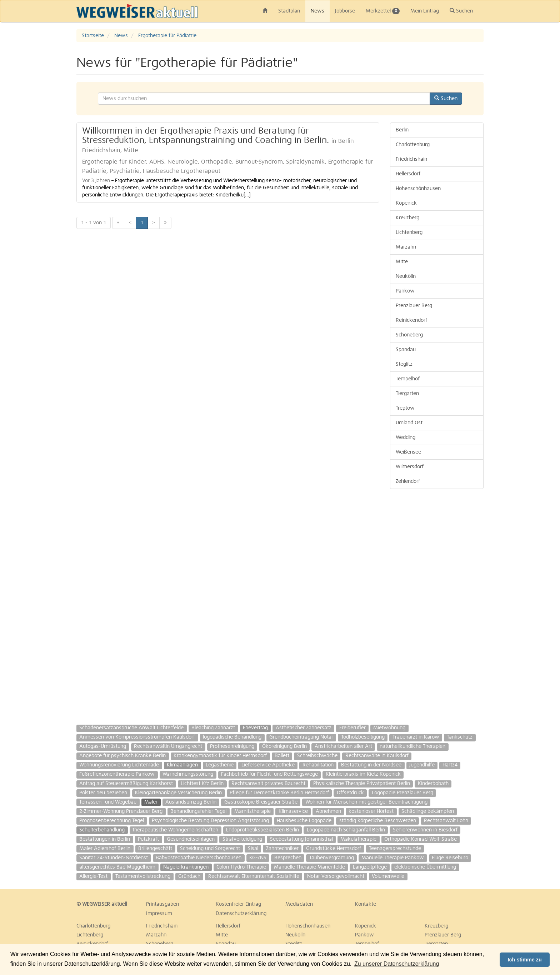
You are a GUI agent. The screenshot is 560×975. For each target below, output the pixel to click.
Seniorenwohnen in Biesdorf (425, 830)
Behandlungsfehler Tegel (198, 811)
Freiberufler (352, 728)
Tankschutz (460, 737)
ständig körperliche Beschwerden (378, 821)
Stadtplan (289, 11)
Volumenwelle (388, 876)
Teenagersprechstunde (395, 849)
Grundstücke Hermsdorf (334, 849)
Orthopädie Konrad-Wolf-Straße (421, 839)
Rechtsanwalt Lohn (446, 821)
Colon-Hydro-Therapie (241, 867)
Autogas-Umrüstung (103, 746)
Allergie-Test (93, 876)
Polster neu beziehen (103, 793)
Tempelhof (408, 379)
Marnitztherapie (252, 811)
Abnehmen (328, 811)
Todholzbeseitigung (363, 737)
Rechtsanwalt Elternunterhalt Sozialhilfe (254, 876)
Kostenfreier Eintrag (238, 904)
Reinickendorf (411, 320)
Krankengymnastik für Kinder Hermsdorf (220, 756)
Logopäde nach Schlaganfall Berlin (346, 830)
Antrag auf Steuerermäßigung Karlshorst (126, 784)
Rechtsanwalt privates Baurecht (268, 784)
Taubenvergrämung (332, 858)
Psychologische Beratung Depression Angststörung (210, 821)
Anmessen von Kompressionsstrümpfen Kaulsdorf (137, 737)
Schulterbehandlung (102, 830)
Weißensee (408, 452)
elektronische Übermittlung (425, 867)
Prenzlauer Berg (414, 306)
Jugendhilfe (422, 765)
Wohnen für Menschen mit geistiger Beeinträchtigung (366, 802)
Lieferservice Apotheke (268, 765)
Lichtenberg (409, 232)
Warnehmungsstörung (188, 774)
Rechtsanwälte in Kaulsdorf (377, 756)
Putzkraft (148, 839)
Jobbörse (345, 11)
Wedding (406, 437)
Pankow (405, 291)
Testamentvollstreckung (143, 876)
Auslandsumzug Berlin (191, 802)
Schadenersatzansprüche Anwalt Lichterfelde (131, 728)
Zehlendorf (408, 481)
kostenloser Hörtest (371, 811)
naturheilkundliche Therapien (412, 746)
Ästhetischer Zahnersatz (304, 728)
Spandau (406, 350)
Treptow (405, 408)
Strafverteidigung (242, 839)
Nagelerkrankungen (186, 867)
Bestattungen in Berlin (105, 839)
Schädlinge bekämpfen (428, 811)
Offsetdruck (350, 793)
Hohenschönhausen (418, 189)
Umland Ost (409, 423)
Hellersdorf (408, 174)
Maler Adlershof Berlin (105, 849)
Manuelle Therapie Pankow (393, 858)
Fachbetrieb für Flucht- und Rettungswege (269, 774)
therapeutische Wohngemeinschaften (175, 830)
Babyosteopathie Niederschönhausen (199, 858)
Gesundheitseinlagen (191, 839)
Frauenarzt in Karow (416, 737)
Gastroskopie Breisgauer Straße (261, 802)
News (317, 11)
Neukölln (406, 276)
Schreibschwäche (317, 756)
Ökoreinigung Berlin (284, 746)
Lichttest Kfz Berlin (202, 784)
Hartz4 (450, 765)
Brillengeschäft (155, 849)
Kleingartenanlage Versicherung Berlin (178, 793)
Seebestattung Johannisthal (301, 839)
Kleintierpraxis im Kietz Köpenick (363, 774)
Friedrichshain (411, 159)
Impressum (159, 914)
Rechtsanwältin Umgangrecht (168, 746)
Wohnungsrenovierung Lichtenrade (119, 765)
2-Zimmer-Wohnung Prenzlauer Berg (121, 811)
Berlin (402, 130)
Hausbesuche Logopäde (304, 821)
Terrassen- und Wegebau (108, 802)
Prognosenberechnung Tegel (112, 821)
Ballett (282, 756)
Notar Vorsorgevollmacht (336, 876)
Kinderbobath (433, 784)
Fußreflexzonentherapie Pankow (117, 774)
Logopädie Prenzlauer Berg (402, 793)
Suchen (461, 11)
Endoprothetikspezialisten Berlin (262, 830)
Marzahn (406, 247)
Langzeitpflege (370, 867)
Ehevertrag (255, 728)
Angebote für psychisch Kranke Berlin (122, 756)
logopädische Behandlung (232, 737)
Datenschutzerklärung (241, 914)
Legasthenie (220, 765)
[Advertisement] (437, 603)
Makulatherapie (358, 839)
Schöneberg (409, 335)
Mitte (402, 262)
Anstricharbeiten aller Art (343, 746)
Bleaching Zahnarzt (213, 728)
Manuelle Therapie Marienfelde (309, 867)
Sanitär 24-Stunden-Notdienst (114, 858)
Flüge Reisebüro (450, 858)
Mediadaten (299, 904)
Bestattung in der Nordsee (371, 765)
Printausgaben (162, 904)
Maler (151, 802)
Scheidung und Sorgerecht (210, 849)
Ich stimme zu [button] (525, 960)
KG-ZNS (258, 858)
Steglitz (404, 364)
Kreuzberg (407, 218)
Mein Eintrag (425, 11)
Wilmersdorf (410, 467)
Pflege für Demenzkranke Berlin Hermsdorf (279, 793)
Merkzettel (383, 11)
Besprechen (288, 858)
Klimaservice (293, 811)
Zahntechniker (282, 849)
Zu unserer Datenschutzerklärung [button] (397, 964)
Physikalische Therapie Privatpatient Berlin (362, 784)
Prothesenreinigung (232, 746)
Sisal (253, 849)
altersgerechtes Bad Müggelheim (117, 867)
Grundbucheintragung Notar (301, 737)
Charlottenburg (413, 145)
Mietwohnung (389, 728)
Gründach (189, 876)
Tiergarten (407, 394)
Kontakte (366, 904)
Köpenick (406, 203)
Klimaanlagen (182, 765)
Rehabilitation (318, 765)
